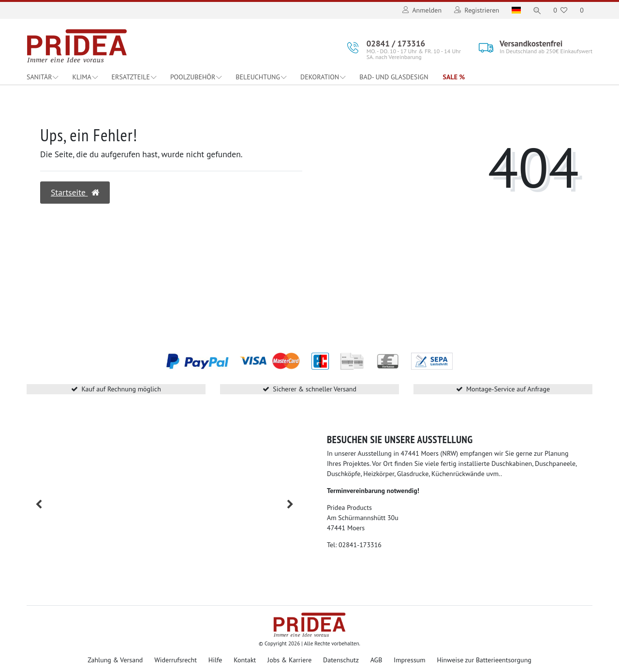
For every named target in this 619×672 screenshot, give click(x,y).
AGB (376, 660)
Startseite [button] (75, 192)
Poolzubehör (193, 77)
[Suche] (536, 10)
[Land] (515, 10)
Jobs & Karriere (289, 660)
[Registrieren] (475, 10)
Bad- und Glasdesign (394, 77)
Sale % (454, 77)
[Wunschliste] (560, 10)
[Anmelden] (421, 10)
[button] (39, 504)
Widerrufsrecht (176, 660)
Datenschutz (341, 660)
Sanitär (39, 77)
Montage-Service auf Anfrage (508, 389)
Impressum (410, 660)
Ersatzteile (131, 77)
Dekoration (320, 77)
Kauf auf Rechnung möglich (121, 389)
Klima (81, 77)
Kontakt (245, 660)
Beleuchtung (258, 77)
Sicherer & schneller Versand (315, 389)
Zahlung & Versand (115, 660)
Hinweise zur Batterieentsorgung (484, 660)
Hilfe (215, 660)
